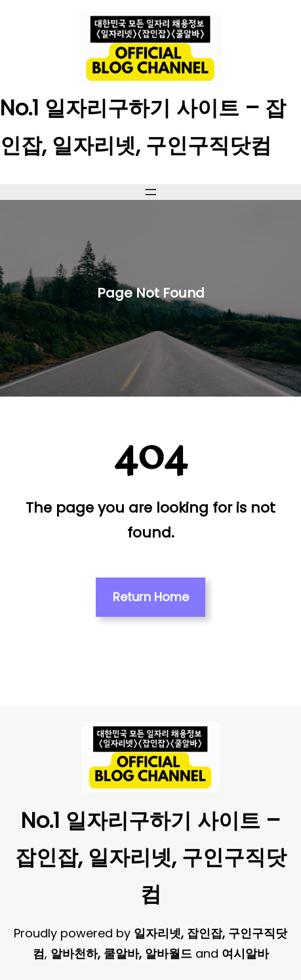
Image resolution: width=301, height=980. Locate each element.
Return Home (151, 597)
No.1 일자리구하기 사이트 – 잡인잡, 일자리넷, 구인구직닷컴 (151, 857)
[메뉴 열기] (151, 192)
